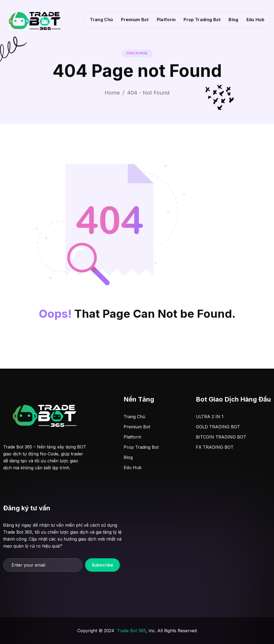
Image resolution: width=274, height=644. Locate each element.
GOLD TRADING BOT (218, 427)
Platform (166, 20)
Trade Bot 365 (131, 631)
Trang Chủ (101, 20)
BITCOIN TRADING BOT (221, 437)
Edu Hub (255, 20)
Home (112, 93)
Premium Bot (135, 20)
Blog (233, 20)
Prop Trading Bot (202, 20)
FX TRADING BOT (215, 447)
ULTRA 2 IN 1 (210, 417)
